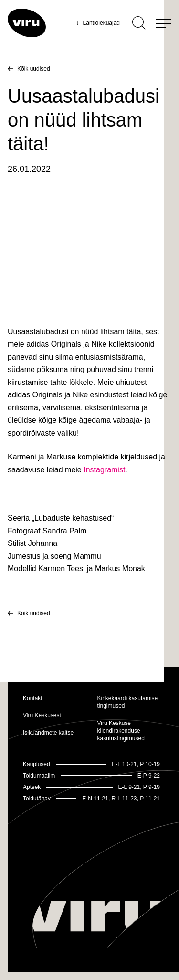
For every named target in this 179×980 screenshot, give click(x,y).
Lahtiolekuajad (98, 23)
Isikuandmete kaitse (48, 733)
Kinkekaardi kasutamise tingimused (128, 702)
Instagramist (104, 470)
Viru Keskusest (42, 715)
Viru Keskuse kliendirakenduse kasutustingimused (121, 731)
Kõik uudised (34, 69)
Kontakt (33, 698)
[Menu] (164, 23)
